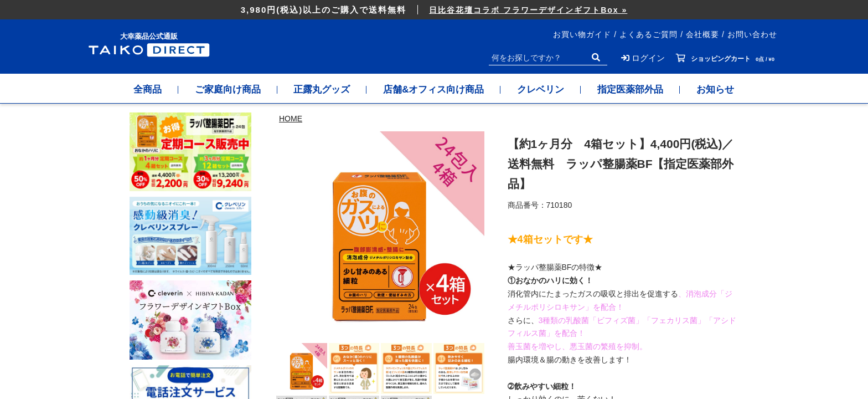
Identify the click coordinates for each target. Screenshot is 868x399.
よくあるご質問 (649, 34)
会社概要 (702, 34)
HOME (291, 119)
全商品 (148, 89)
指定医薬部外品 (631, 89)
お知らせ (716, 89)
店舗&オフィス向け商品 (434, 89)
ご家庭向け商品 (228, 89)
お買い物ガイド (582, 34)
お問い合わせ (752, 34)
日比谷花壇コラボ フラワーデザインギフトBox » (528, 10)
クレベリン (541, 89)
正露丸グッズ (322, 89)
